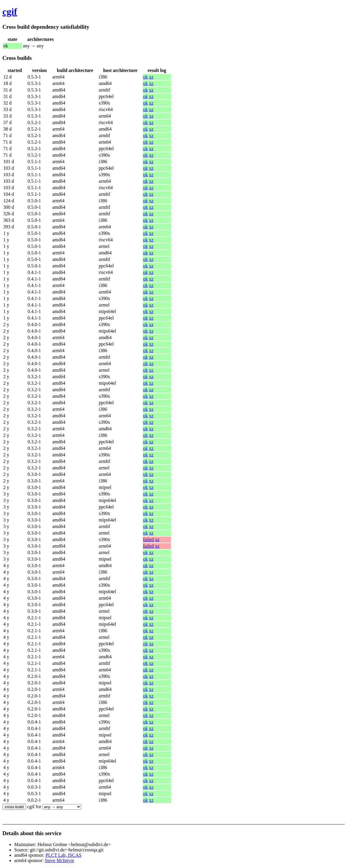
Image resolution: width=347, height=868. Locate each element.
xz (151, 77)
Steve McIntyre (59, 860)
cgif (10, 12)
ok (145, 77)
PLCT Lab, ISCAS (64, 855)
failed (148, 539)
